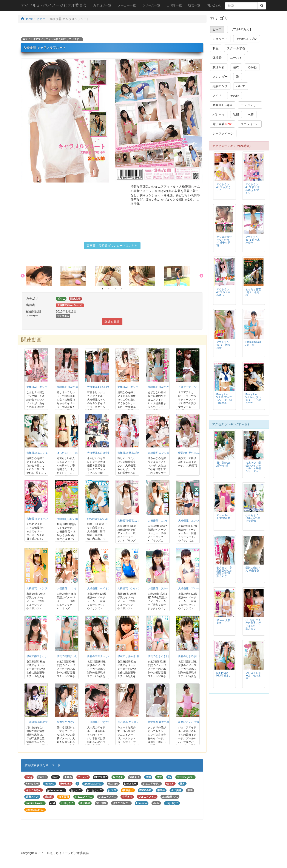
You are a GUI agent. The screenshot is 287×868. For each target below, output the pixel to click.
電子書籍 (222, 124)
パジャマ (219, 114)
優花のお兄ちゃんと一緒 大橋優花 (198, 453)
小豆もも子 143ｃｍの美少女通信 (253, 518)
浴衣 (236, 67)
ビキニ (41, 19)
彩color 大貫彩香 (223, 622)
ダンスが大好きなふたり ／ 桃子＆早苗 (224, 241)
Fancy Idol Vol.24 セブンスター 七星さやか (253, 399)
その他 (235, 96)
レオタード (220, 39)
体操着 (217, 58)
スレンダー (220, 77)
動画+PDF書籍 (222, 105)
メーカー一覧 (127, 5)
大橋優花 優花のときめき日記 (165, 387)
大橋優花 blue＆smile (99, 387)
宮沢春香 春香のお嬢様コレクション (169, 722)
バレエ (241, 86)
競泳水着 (219, 67)
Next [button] (201, 276)
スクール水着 (236, 48)
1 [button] (102, 289)
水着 (251, 114)
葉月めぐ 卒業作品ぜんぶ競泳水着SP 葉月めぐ (225, 572)
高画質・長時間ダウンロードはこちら (112, 246)
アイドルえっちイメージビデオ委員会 (54, 5)
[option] (43, 276)
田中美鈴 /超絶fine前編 (224, 464)
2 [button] (109, 289)
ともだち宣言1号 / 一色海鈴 (253, 292)
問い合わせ (214, 5)
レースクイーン (223, 133)
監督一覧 (194, 5)
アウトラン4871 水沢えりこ (224, 187)
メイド (217, 96)
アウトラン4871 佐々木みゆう (253, 240)
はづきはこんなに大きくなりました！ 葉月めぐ (253, 624)
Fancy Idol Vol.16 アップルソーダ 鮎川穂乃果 (224, 399)
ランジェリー (250, 105)
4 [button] (122, 289)
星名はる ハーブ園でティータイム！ (199, 722)
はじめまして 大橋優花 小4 (73, 453)
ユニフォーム (250, 124)
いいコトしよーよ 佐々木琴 (253, 676)
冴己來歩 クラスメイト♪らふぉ (135, 722)
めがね (252, 67)
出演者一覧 (174, 5)
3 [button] (115, 289)
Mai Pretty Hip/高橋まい (224, 674)
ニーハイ (236, 58)
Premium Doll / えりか (253, 343)
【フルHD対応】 (241, 29)
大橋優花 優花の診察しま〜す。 (136, 453)
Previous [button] (23, 276)
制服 (216, 48)
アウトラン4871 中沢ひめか (224, 345)
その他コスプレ (247, 39)
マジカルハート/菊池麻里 (224, 517)
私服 (236, 114)
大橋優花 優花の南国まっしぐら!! (76, 387)
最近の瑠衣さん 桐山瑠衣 (253, 569)
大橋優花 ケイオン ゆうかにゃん (45, 519)
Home (27, 19)
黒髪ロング (220, 86)
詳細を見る (112, 322)
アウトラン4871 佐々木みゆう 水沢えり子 (253, 189)
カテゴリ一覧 (102, 5)
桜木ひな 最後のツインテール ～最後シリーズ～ (253, 467)
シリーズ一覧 (151, 5)
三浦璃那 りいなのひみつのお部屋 (107, 722)
